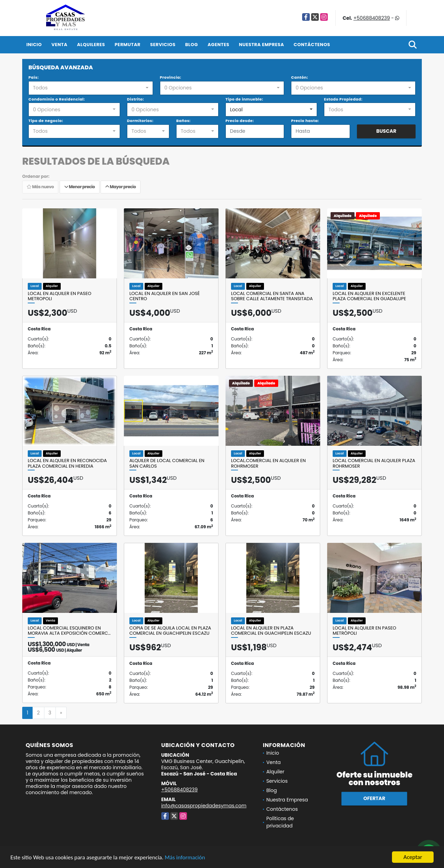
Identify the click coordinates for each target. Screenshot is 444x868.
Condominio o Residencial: (57, 99)
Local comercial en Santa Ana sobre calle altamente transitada (272, 296)
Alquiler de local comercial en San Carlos (167, 463)
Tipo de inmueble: (244, 99)
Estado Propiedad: (343, 99)
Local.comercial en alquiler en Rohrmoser (268, 463)
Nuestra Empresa (262, 45)
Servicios (163, 45)
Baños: (183, 121)
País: (34, 77)
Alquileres (91, 45)
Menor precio (80, 187)
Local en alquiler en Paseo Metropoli (59, 296)
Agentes (218, 45)
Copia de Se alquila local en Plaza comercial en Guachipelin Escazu (170, 631)
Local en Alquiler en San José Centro (165, 296)
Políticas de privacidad (280, 822)
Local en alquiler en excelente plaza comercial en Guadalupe (369, 296)
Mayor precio (121, 187)
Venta (59, 45)
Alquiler (275, 772)
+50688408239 (372, 18)
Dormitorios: (140, 121)
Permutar (128, 45)
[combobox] (91, 88)
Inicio (34, 45)
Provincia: (171, 77)
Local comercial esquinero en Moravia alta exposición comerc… (69, 631)
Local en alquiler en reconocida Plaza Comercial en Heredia (67, 463)
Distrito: (135, 99)
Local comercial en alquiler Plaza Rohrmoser (374, 463)
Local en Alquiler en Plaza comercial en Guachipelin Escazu (271, 631)
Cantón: (300, 77)
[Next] (61, 713)
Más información (185, 858)
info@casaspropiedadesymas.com (204, 806)
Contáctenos (312, 45)
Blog (192, 45)
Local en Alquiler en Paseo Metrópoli (364, 631)
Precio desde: (240, 121)
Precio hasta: (305, 121)
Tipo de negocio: (46, 121)
